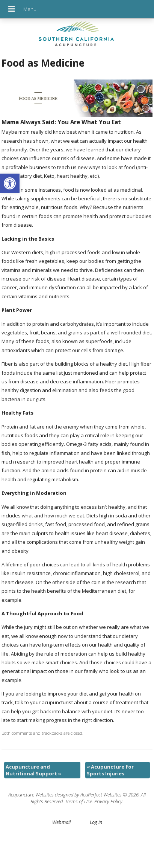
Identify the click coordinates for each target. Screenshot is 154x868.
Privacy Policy (108, 801)
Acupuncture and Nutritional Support (33, 770)
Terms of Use (79, 801)
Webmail (61, 822)
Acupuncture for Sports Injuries (110, 770)
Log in (96, 822)
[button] (10, 183)
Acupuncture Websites (31, 795)
